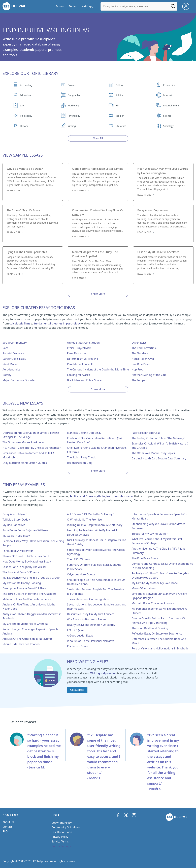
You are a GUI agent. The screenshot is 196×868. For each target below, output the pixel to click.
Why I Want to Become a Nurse (86, 619)
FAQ (5, 831)
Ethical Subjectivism (79, 348)
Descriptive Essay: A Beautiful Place (24, 588)
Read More (14, 191)
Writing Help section (103, 673)
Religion (120, 116)
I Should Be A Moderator (18, 551)
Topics (73, 6)
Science (167, 116)
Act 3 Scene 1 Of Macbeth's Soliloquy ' (90, 514)
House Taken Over (143, 359)
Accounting (26, 85)
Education (26, 95)
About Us (8, 822)
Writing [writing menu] (86, 6)
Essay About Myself (14, 514)
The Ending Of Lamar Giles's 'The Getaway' (158, 438)
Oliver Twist (139, 343)
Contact (7, 827)
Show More (98, 294)
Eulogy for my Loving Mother (150, 534)
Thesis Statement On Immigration (88, 599)
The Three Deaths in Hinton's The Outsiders (29, 594)
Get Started (77, 690)
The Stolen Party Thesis (81, 457)
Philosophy (26, 116)
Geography (74, 95)
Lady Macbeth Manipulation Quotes (25, 463)
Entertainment (171, 105)
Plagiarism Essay (77, 646)
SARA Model (10, 364)
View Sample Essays (23, 155)
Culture (120, 85)
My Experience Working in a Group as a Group (31, 578)
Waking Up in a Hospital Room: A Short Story (95, 525)
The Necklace (140, 353)
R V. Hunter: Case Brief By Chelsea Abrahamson (32, 448)
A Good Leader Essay (80, 636)
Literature (121, 126)
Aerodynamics (11, 369)
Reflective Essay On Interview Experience (157, 634)
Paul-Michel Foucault (80, 364)
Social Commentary (15, 343)
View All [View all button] (98, 138)
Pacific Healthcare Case (146, 433)
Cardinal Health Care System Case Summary (159, 458)
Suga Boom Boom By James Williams (25, 530)
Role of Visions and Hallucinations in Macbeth (160, 648)
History (24, 126)
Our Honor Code (62, 832)
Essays (60, 6)
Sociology (169, 126)
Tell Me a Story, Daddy (16, 520)
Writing (72, 126)
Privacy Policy (60, 837)
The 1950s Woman (78, 559)
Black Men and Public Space (84, 380)
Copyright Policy (62, 823)
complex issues (124, 496)
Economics (169, 85)
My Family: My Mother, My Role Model (155, 583)
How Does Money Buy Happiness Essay (27, 561)
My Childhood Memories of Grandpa (25, 624)
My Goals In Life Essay (16, 536)
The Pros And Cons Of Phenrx (21, 572)
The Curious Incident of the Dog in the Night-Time (98, 369)
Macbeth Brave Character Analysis (153, 603)
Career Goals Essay (14, 359)
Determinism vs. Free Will (83, 359)
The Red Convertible (144, 348)
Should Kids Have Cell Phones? (21, 644)
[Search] (173, 7)
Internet (168, 95)
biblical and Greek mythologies (90, 496)
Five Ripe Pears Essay (145, 558)
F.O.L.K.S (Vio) (75, 630)
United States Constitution (83, 343)
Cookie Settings (61, 846)
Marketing (73, 105)
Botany (7, 375)
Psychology (74, 116)
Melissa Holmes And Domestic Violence (27, 599)
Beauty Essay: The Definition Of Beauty (91, 625)
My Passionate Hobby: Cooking (22, 583)
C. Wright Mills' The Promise (84, 520)
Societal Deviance (13, 353)
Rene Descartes (77, 353)
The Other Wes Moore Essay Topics (153, 453)
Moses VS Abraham (144, 588)
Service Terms (60, 841)
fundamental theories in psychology (57, 323)
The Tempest (140, 380)
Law (22, 105)
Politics (119, 95)
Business (73, 85)
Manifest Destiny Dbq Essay (84, 433)
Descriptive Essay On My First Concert (90, 614)
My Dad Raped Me (14, 525)
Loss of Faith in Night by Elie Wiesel (24, 567)
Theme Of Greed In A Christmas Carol (26, 556)
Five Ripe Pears (141, 364)
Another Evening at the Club (149, 375)
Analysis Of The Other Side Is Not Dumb (27, 639)
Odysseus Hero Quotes (81, 574)
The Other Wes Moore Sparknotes (23, 442)
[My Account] (187, 6)
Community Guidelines (66, 827)
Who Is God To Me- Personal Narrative (91, 641)
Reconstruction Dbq (79, 463)
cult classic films (20, 323)
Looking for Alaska (78, 375)
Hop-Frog (138, 369)
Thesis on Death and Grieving (150, 628)
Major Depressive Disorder (19, 380)
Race (5, 348)
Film (118, 105)
